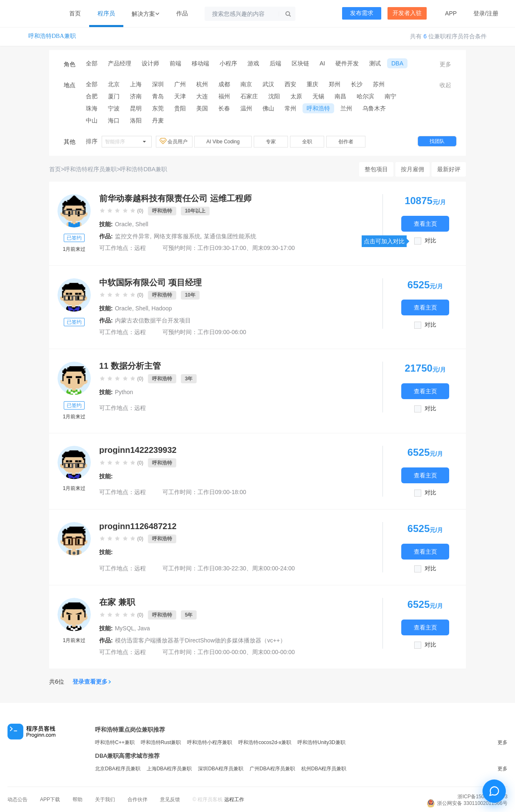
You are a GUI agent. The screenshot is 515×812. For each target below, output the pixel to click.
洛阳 (136, 120)
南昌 (340, 96)
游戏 (253, 63)
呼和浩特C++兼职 (115, 742)
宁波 (114, 108)
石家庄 (249, 96)
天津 (180, 96)
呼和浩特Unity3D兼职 (321, 742)
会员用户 (174, 141)
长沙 (357, 84)
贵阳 (180, 108)
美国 (202, 108)
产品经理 (120, 63)
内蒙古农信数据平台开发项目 (153, 320)
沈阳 (274, 96)
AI (322, 63)
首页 (75, 13)
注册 (492, 13)
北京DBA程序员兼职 (118, 769)
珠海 (92, 108)
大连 (202, 96)
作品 (182, 13)
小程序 (228, 63)
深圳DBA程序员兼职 (221, 769)
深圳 (158, 84)
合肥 (92, 96)
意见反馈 (170, 800)
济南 (136, 96)
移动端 (200, 63)
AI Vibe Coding (223, 142)
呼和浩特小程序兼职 (210, 742)
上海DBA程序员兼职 (169, 769)
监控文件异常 (132, 236)
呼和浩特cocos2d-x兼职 (265, 742)
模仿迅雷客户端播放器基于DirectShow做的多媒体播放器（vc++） (200, 640)
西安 (290, 84)
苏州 (379, 84)
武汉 (268, 84)
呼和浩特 (318, 108)
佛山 (268, 108)
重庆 (312, 84)
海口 (114, 120)
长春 (224, 108)
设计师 (150, 63)
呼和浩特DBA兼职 (52, 36)
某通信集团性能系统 (230, 236)
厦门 (114, 96)
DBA (397, 63)
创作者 (346, 142)
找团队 (437, 141)
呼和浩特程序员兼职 (90, 169)
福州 (224, 96)
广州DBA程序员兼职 (272, 769)
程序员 (106, 13)
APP (451, 13)
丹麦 (158, 120)
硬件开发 (347, 63)
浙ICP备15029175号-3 (482, 797)
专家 (271, 142)
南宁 (390, 96)
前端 (175, 63)
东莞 (158, 108)
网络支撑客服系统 (177, 236)
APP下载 (50, 800)
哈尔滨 (365, 96)
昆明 (136, 108)
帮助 (77, 800)
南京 (246, 84)
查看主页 (425, 224)
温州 (246, 108)
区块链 (300, 63)
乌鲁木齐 (374, 108)
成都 (224, 84)
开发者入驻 (407, 13)
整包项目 (376, 169)
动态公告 (17, 800)
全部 (92, 63)
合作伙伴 (137, 800)
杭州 (202, 84)
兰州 (346, 108)
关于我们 (105, 800)
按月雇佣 (412, 169)
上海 (136, 84)
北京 (114, 84)
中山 (92, 120)
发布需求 (362, 13)
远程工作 (234, 800)
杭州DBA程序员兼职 (324, 769)
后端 (275, 63)
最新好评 (449, 169)
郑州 (335, 84)
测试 (375, 63)
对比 (430, 241)
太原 (296, 96)
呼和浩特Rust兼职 (161, 742)
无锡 (318, 96)
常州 (290, 108)
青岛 (158, 96)
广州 (180, 84)
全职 (307, 142)
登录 (479, 13)
